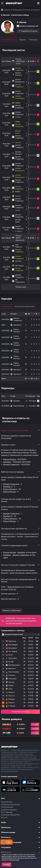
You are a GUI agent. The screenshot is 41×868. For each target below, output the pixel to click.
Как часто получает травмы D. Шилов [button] (18, 565)
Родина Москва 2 (10, 489)
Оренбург (7, 462)
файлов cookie (14, 860)
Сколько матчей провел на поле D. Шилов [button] (16, 500)
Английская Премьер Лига (10, 805)
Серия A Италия (7, 802)
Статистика (7, 306)
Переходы (33, 40)
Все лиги (4, 818)
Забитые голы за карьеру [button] (12, 472)
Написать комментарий (12, 610)
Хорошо (6, 864)
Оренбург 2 (8, 487)
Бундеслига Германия (9, 810)
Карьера (23, 40)
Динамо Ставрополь (11, 465)
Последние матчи (9, 40)
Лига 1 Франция (7, 812)
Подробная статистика (21, 712)
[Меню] (2, 3)
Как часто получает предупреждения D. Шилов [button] (19, 580)
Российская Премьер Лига (11, 815)
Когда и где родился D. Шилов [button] (14, 430)
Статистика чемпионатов (25, 306)
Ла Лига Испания (7, 807)
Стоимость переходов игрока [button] (14, 545)
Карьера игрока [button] (8, 445)
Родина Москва (9, 459)
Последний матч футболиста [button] (14, 528)
